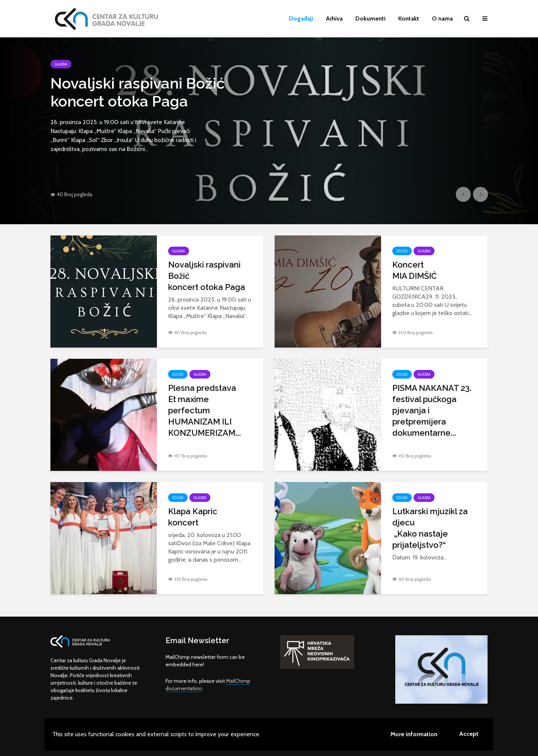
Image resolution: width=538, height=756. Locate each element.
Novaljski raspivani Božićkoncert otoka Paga (137, 92)
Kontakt (409, 18)
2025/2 (402, 251)
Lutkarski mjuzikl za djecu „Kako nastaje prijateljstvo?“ (430, 528)
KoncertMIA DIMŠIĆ (415, 270)
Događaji (301, 18)
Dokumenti (370, 18)
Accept (469, 734)
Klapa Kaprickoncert (193, 517)
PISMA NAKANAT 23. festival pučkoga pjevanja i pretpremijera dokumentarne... (432, 410)
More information (414, 734)
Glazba (61, 64)
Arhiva (334, 18)
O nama (442, 18)
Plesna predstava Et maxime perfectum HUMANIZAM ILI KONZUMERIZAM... (205, 410)
